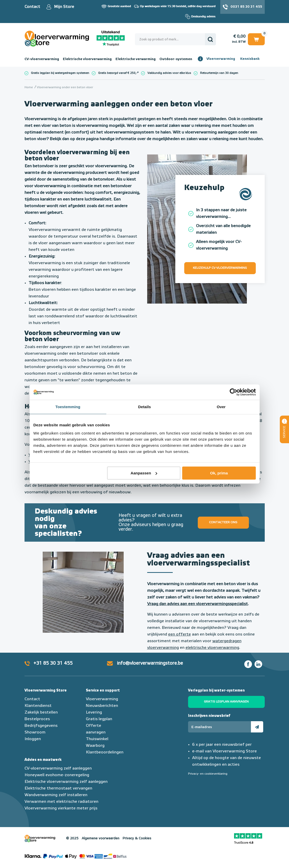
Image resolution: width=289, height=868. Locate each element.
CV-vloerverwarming (42, 59)
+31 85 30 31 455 (53, 663)
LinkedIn (258, 664)
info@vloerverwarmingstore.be (150, 663)
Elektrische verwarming (136, 59)
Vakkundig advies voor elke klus (169, 73)
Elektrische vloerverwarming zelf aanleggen (66, 782)
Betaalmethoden (76, 856)
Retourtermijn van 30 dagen (219, 73)
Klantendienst (38, 706)
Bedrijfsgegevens (41, 726)
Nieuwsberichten (102, 706)
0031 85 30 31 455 (246, 7)
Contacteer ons (223, 522)
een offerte (180, 635)
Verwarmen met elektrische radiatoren (61, 802)
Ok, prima (219, 473)
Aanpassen (144, 473)
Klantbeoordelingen (105, 752)
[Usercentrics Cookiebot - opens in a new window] (233, 392)
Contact (32, 7)
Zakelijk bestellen (41, 713)
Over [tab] (221, 407)
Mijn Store (64, 7)
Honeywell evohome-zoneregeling (57, 775)
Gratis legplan (99, 719)
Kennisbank (250, 59)
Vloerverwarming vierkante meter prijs (61, 808)
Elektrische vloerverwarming (87, 59)
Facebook (248, 664)
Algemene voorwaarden (101, 838)
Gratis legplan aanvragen (226, 702)
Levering (94, 713)
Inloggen (33, 739)
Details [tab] (145, 407)
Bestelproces (37, 719)
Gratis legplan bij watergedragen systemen (60, 73)
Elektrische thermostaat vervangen (58, 788)
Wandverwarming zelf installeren (56, 795)
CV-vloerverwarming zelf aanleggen (58, 769)
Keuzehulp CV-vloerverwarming (220, 268)
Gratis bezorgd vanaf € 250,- (118, 73)
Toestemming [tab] (68, 407)
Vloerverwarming (221, 59)
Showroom (35, 732)
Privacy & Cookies (137, 838)
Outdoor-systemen (176, 59)
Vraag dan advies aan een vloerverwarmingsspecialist (198, 604)
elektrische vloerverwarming (212, 648)
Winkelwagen (256, 39)
